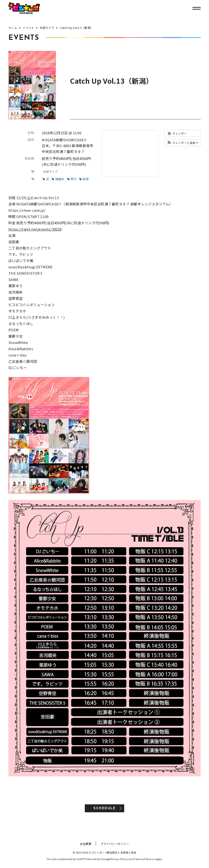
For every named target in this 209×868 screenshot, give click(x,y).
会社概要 (86, 844)
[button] (183, 143)
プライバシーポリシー (115, 844)
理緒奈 (58, 179)
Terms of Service (144, 859)
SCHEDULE (104, 808)
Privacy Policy (119, 859)
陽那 (84, 179)
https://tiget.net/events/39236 (35, 229)
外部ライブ (50, 171)
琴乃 (72, 179)
